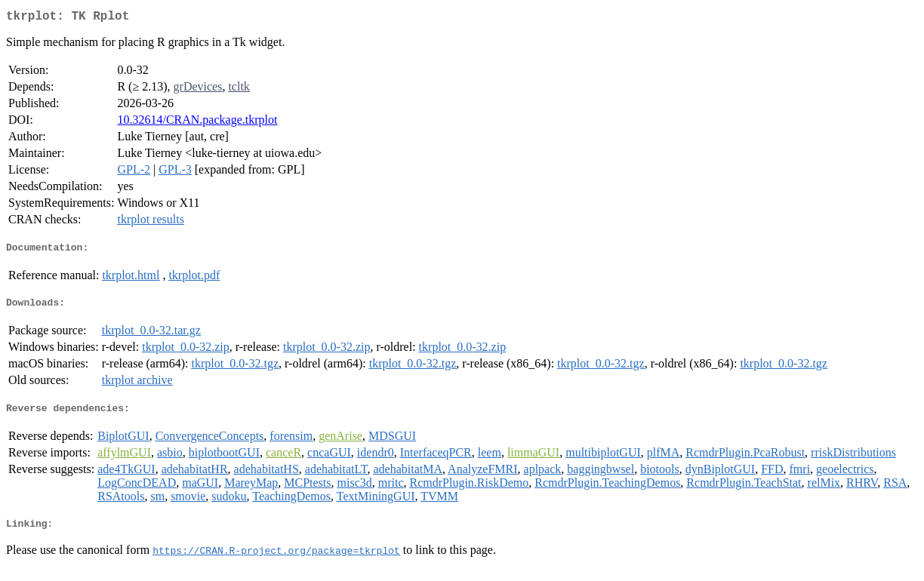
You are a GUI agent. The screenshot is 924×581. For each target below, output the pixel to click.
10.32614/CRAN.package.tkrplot (197, 123)
